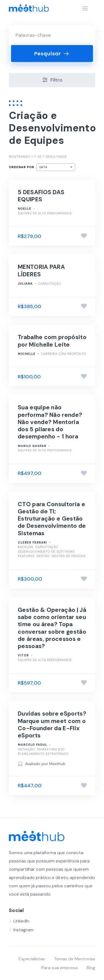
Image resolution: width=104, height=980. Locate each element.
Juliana (25, 284)
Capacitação (50, 284)
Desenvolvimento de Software (46, 552)
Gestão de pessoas (69, 556)
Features (26, 556)
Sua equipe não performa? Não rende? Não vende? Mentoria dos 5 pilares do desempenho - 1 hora (50, 422)
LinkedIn (21, 921)
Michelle (27, 354)
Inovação (26, 749)
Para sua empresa (59, 968)
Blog (91, 968)
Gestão (43, 556)
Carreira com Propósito (64, 354)
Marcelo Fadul (32, 745)
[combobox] (56, 167)
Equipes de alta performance (45, 213)
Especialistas (32, 959)
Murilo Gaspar (32, 446)
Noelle (25, 209)
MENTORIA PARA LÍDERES (41, 271)
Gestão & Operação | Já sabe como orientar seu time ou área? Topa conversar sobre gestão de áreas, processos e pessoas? (52, 628)
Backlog (26, 547)
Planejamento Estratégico (43, 754)
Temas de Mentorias (74, 959)
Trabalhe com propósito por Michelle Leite (52, 341)
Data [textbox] (43, 167)
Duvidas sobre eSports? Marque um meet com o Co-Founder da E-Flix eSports (52, 725)
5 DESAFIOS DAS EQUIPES (41, 196)
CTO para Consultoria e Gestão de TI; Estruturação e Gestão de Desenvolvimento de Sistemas (52, 519)
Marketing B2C (51, 749)
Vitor (23, 655)
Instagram (23, 930)
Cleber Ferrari (32, 542)
